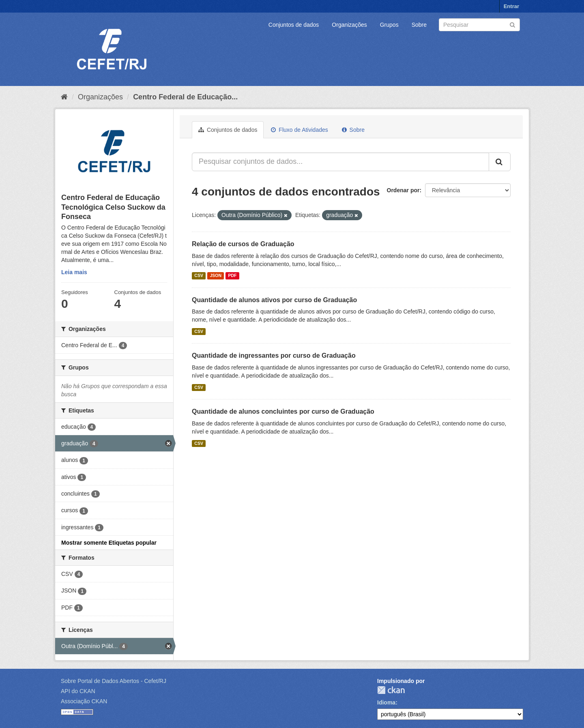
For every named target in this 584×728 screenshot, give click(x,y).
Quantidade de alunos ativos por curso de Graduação (274, 300)
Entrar (511, 6)
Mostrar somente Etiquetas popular (109, 543)
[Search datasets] (479, 25)
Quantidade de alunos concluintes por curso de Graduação (283, 411)
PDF (232, 276)
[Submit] (512, 24)
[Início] (64, 97)
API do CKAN (78, 691)
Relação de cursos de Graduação (243, 244)
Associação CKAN (84, 701)
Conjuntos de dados (294, 25)
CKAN (391, 690)
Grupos (389, 25)
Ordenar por (403, 190)
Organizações (349, 25)
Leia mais (74, 272)
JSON (216, 276)
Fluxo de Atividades (299, 130)
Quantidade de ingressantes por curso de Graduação (274, 355)
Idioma (386, 702)
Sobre (419, 25)
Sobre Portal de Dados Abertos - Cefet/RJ (114, 681)
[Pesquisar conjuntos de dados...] (340, 162)
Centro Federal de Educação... (185, 97)
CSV (199, 276)
